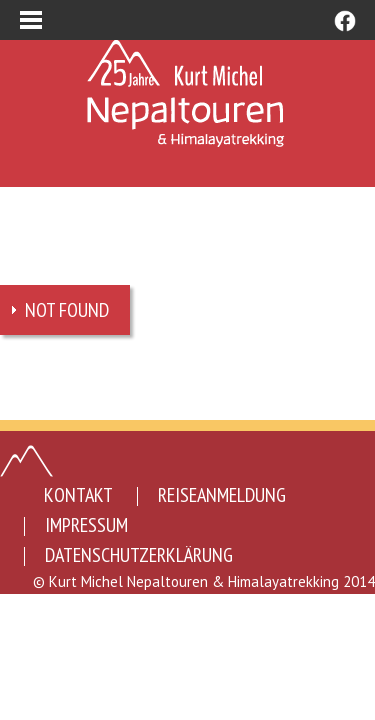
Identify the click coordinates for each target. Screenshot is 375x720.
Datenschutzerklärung (139, 555)
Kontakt (78, 495)
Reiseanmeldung (222, 495)
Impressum (86, 525)
